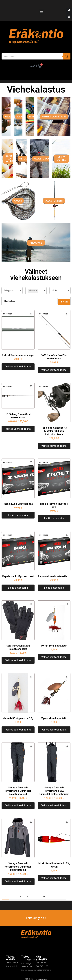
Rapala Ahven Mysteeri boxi (54, 572)
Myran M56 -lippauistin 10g (18, 713)
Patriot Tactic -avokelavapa (18, 351)
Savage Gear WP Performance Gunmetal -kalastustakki (18, 862)
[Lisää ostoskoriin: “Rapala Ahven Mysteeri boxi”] (54, 583)
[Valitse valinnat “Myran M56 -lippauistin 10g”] (18, 725)
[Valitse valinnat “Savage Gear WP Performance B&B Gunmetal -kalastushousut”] (54, 801)
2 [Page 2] (13, 892)
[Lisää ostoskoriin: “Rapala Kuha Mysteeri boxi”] (18, 511)
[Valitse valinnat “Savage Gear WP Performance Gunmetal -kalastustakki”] (18, 877)
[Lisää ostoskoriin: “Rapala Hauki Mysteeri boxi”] (18, 583)
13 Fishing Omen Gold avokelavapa (18, 411)
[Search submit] (64, 297)
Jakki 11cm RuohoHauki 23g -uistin (54, 860)
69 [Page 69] (44, 892)
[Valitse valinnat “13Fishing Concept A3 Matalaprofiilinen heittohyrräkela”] (54, 441)
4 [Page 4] (28, 892)
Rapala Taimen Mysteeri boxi (54, 501)
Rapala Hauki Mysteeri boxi (18, 572)
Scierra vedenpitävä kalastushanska (18, 642)
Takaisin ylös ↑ (36, 913)
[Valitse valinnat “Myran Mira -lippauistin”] (54, 725)
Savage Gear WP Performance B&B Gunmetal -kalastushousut (54, 786)
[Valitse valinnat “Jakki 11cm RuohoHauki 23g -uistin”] (54, 873)
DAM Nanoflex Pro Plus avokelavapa (54, 352)
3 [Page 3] (20, 892)
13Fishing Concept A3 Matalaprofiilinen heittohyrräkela (54, 426)
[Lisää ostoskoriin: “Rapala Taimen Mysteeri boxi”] (54, 514)
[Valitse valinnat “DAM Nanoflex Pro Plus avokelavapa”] (54, 365)
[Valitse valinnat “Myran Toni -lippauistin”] (54, 652)
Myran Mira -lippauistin (54, 713)
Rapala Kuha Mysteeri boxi (18, 499)
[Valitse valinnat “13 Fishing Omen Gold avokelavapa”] (18, 424)
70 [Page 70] (53, 892)
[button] (41, 12)
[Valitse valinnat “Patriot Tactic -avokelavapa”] (18, 362)
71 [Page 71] (61, 892)
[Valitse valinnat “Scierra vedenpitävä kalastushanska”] (18, 656)
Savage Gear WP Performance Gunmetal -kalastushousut (18, 786)
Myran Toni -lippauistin (54, 641)
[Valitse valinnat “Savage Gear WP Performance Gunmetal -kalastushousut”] (18, 801)
